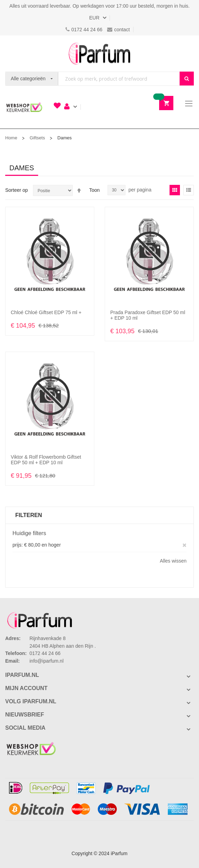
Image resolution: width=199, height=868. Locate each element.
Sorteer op (16, 190)
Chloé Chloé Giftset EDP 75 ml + (46, 312)
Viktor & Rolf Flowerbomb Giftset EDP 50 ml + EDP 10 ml (46, 460)
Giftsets (37, 138)
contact (118, 30)
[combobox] (119, 79)
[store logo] (99, 54)
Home (11, 138)
